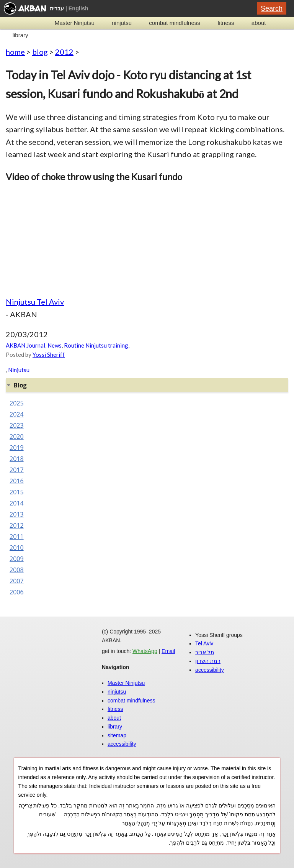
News (55, 345)
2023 (17, 425)
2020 (17, 436)
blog (40, 52)
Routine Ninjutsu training (96, 345)
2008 (17, 570)
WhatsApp (145, 651)
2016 (17, 481)
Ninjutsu (19, 370)
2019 (17, 448)
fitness (226, 23)
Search (272, 8)
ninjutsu (122, 23)
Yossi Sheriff (49, 354)
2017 (17, 470)
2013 (17, 514)
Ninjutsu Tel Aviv (35, 302)
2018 (17, 459)
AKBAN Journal (25, 345)
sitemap (117, 735)
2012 (64, 52)
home (15, 52)
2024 (17, 414)
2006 (17, 592)
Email (168, 651)
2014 (17, 503)
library (20, 35)
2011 (17, 537)
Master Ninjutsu (75, 23)
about (259, 23)
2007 (17, 581)
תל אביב (205, 652)
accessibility (122, 744)
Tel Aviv (204, 643)
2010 (17, 548)
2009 (17, 559)
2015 (17, 492)
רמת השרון (208, 661)
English (78, 8)
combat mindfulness (174, 23)
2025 (17, 403)
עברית (57, 8)
